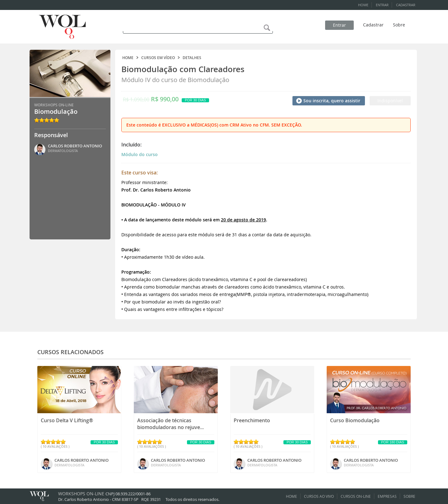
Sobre (399, 25)
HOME (363, 5)
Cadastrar (373, 25)
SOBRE (409, 496)
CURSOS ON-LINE (356, 496)
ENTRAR (382, 5)
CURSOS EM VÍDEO (158, 58)
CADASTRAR (406, 5)
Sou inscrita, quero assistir (332, 101)
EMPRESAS (387, 496)
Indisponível (390, 101)
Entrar (339, 25)
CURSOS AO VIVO (319, 496)
